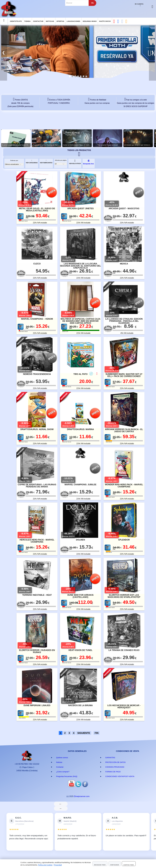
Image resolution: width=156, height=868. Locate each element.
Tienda (27, 21)
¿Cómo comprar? (63, 772)
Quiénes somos (62, 758)
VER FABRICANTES (46, 162)
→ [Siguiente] (61, 808)
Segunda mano (90, 21)
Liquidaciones (74, 21)
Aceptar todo (129, 865)
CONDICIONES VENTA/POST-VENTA (120, 776)
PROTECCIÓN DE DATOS (115, 762)
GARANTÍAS (110, 758)
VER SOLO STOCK (75, 162)
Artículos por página (61, 160)
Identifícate (16, 21)
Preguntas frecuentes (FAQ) (67, 776)
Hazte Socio (105, 21)
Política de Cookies (45, 865)
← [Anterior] (61, 804)
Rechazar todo (100, 865)
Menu (4, 22)
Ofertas (60, 21)
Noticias (50, 21)
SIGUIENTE (84, 733)
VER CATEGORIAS (32, 162)
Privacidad (58, 865)
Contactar (38, 21)
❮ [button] (4, 53)
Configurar (115, 865)
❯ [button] (153, 53)
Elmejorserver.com (82, 796)
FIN (97, 733)
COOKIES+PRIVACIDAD (115, 767)
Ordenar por (14, 160)
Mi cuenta (139, 4)
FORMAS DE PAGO (113, 772)
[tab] (70, 76)
